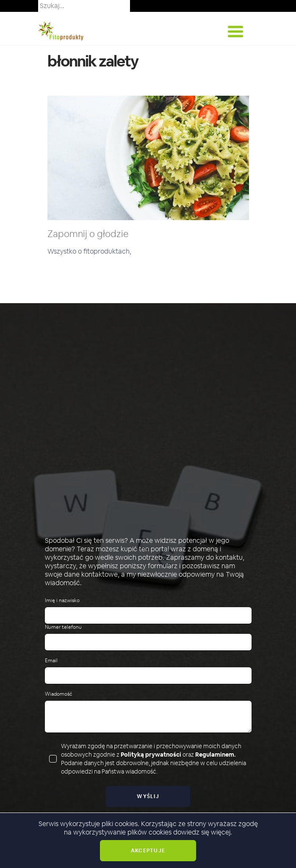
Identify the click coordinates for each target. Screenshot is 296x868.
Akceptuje (148, 851)
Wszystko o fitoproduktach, (89, 251)
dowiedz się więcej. (203, 832)
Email (51, 661)
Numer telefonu (63, 627)
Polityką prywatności (151, 755)
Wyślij (148, 796)
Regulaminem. (216, 755)
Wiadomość (58, 694)
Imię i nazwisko (62, 601)
